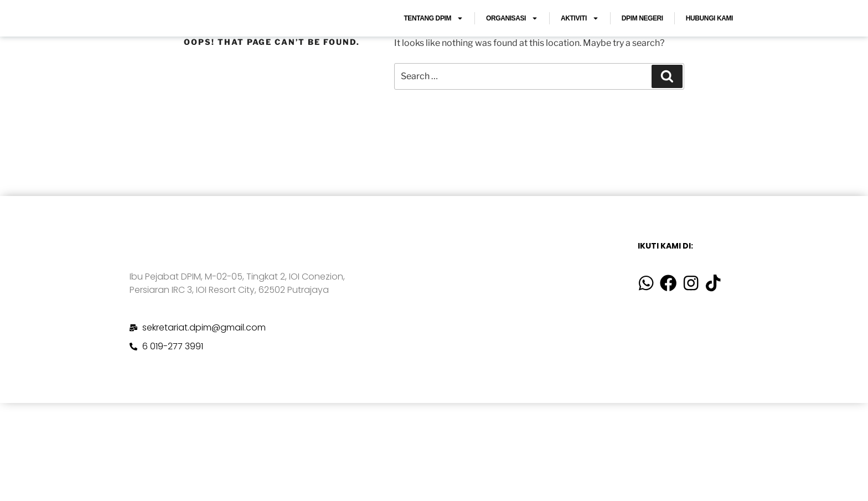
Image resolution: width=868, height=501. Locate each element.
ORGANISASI (512, 34)
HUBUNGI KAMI (709, 34)
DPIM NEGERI (642, 34)
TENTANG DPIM (433, 34)
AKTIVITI (580, 34)
